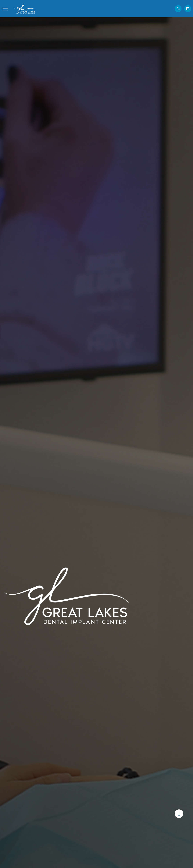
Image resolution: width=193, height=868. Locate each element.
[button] (5, 9)
